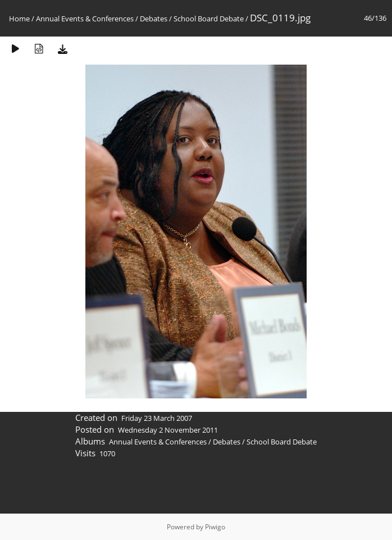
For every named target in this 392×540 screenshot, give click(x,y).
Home (19, 19)
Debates (154, 19)
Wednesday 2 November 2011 (168, 430)
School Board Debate (209, 19)
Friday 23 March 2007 (157, 418)
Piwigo (215, 527)
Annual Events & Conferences (85, 19)
